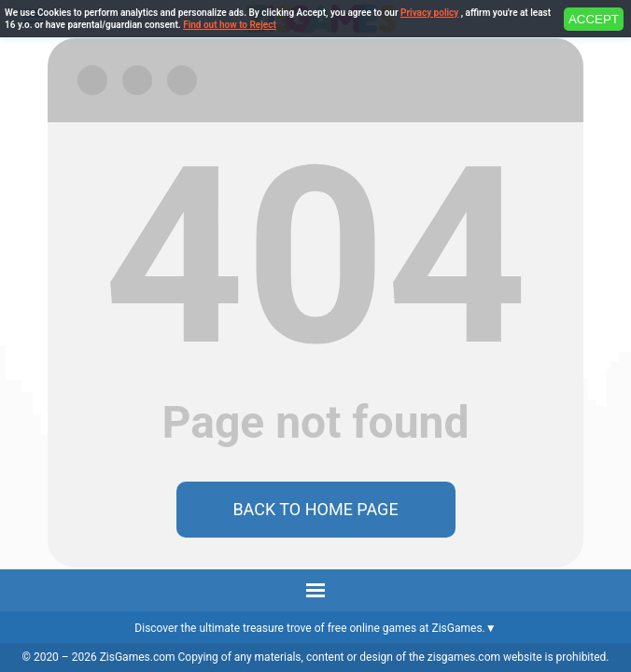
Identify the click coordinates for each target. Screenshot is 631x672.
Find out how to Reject (230, 25)
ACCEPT (594, 19)
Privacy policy (429, 13)
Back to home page (315, 509)
